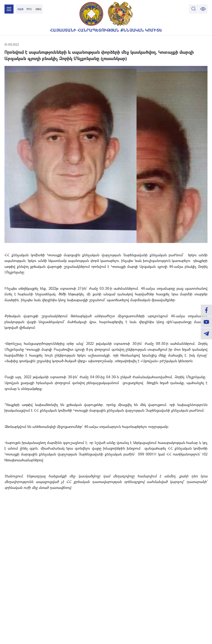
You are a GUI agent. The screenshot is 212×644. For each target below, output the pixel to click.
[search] (194, 9)
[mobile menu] (9, 9)
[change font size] (203, 9)
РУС (29, 9)
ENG (38, 9)
